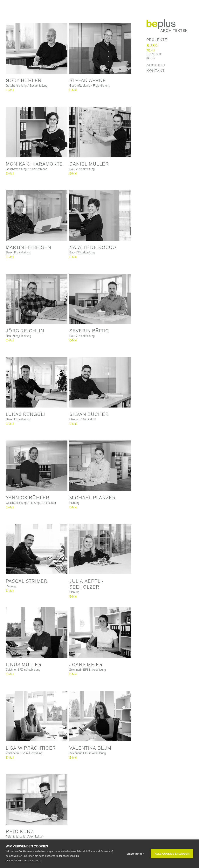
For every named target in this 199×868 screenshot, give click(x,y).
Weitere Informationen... (28, 861)
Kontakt (156, 71)
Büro (152, 46)
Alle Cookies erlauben (172, 854)
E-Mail (10, 90)
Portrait (154, 54)
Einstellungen (135, 854)
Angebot (156, 65)
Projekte (157, 40)
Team (151, 50)
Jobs (151, 58)
